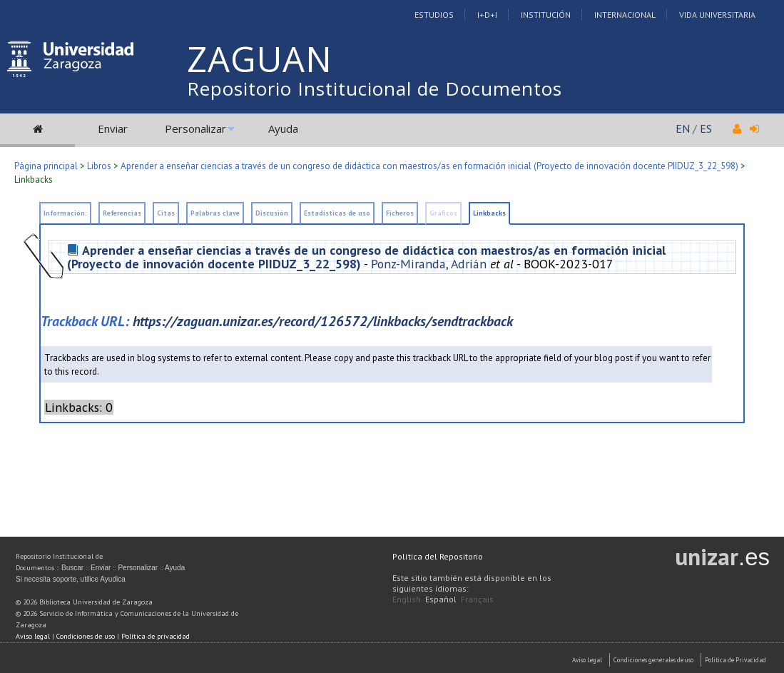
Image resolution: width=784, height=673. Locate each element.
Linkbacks (34, 179)
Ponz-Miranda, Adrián (429, 264)
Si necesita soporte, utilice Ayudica (71, 579)
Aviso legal (33, 636)
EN (683, 128)
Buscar (72, 568)
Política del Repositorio (438, 556)
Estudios (434, 15)
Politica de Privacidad (735, 660)
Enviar (113, 128)
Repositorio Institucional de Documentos (375, 88)
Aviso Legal (587, 660)
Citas (166, 213)
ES (706, 128)
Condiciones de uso (86, 636)
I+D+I (487, 15)
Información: (65, 213)
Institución (546, 15)
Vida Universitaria (717, 15)
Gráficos (443, 213)
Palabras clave (215, 213)
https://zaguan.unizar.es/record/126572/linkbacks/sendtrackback (323, 321)
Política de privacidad (156, 636)
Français (477, 599)
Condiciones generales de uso (653, 660)
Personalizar (195, 128)
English (407, 599)
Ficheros (400, 213)
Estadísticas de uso (337, 213)
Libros (99, 166)
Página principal (46, 166)
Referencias (122, 213)
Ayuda (283, 128)
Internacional (625, 15)
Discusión (272, 213)
